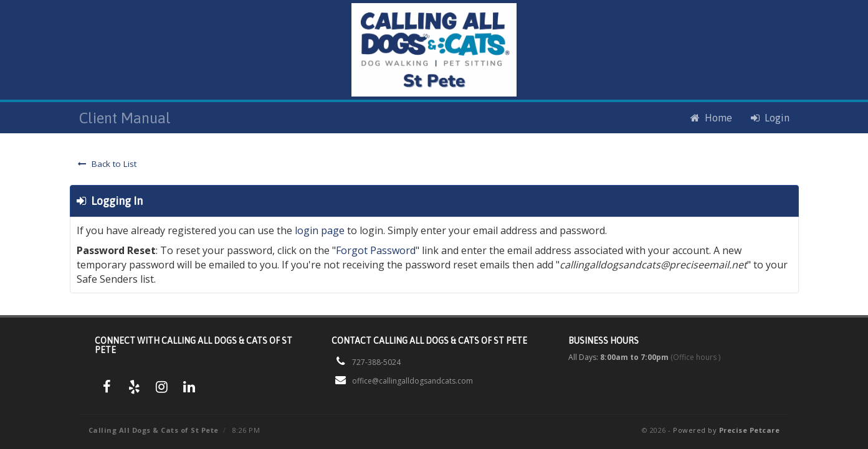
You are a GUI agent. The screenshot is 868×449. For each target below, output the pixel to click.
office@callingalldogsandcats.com (413, 381)
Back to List (107, 164)
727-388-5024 (376, 362)
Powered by (726, 430)
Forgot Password (376, 250)
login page (320, 230)
